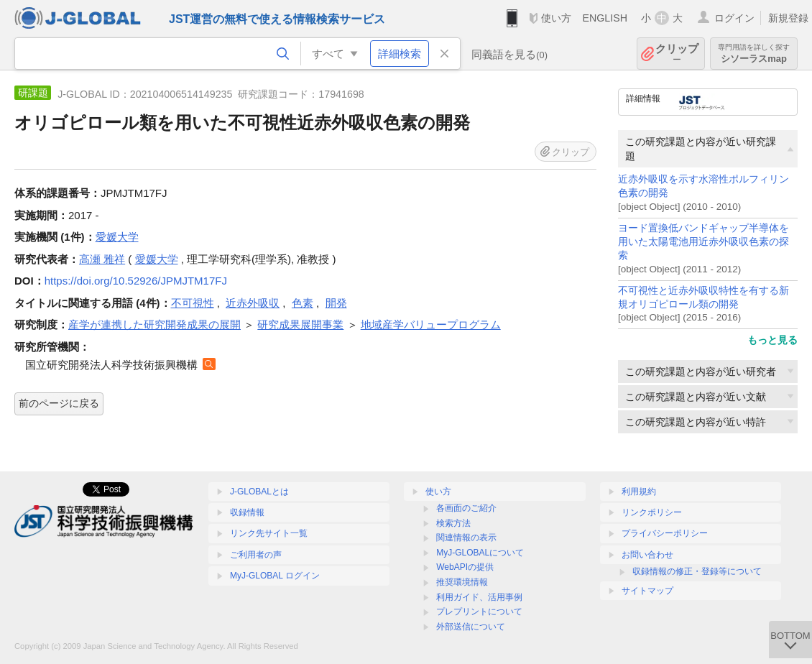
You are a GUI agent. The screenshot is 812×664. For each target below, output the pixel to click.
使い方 (556, 18)
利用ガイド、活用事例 (479, 597)
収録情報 (247, 512)
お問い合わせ (647, 555)
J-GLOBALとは (259, 492)
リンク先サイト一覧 (269, 533)
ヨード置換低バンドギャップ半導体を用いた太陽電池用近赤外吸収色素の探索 (703, 242)
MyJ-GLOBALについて (480, 553)
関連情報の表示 (466, 538)
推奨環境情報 (462, 582)
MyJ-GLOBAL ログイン (275, 576)
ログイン (734, 18)
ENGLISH (605, 18)
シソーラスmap (754, 54)
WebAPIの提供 (465, 567)
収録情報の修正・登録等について (697, 571)
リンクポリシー (652, 512)
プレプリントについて (479, 612)
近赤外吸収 (253, 303)
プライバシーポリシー (665, 533)
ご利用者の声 (256, 555)
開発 (336, 303)
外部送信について (471, 627)
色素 (303, 303)
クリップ (677, 54)
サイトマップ (647, 591)
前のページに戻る (59, 403)
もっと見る (772, 340)
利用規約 (639, 492)
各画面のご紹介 (466, 508)
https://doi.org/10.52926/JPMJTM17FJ (136, 281)
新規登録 (788, 18)
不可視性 (193, 303)
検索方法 (453, 523)
